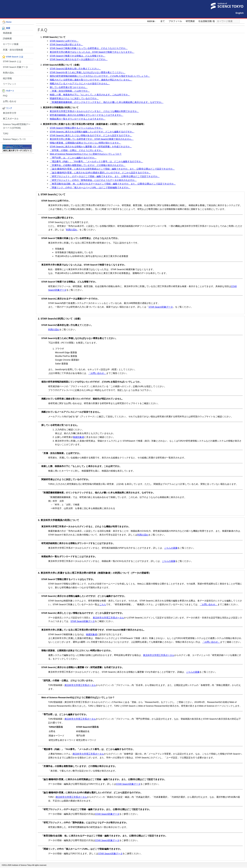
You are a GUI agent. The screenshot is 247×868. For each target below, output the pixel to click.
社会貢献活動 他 (207, 21)
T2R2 (6, 134)
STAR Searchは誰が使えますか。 (66, 44)
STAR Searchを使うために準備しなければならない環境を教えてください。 (88, 72)
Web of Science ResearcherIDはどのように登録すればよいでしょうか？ (86, 154)
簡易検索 (7, 33)
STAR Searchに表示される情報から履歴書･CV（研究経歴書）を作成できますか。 (91, 147)
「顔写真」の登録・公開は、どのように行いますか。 (77, 150)
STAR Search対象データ (161, 307)
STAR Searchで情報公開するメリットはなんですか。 (76, 128)
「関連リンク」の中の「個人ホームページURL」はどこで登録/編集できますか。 (90, 187)
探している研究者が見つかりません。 (69, 87)
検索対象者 (78, 437)
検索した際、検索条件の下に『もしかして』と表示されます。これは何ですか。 (90, 95)
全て (163, 21)
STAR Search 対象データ (15, 67)
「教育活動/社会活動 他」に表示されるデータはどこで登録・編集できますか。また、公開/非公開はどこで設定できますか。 (113, 184)
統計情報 (7, 78)
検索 (242, 21)
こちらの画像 (171, 548)
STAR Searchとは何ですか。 (64, 41)
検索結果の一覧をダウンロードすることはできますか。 (78, 119)
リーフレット (10, 84)
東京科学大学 (10, 113)
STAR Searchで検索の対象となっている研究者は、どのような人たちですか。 (89, 48)
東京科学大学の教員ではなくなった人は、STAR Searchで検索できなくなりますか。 (92, 52)
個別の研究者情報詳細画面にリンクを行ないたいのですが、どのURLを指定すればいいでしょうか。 (100, 76)
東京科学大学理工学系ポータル (108, 618)
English (240, 13)
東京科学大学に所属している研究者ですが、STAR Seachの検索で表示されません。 (92, 139)
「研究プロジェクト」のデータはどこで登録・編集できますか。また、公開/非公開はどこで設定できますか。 (105, 176)
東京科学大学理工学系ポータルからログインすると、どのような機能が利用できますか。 (94, 111)
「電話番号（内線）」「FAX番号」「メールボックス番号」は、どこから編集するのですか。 (96, 161)
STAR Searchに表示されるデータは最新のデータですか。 (79, 59)
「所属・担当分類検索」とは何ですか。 (70, 91)
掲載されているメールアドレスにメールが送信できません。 (80, 84)
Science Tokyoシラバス (14, 139)
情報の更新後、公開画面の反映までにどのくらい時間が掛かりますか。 (85, 143)
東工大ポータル (11, 119)
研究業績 (190, 21)
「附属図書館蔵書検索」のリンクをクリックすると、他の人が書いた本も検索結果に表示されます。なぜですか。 (107, 102)
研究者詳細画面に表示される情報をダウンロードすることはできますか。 (87, 115)
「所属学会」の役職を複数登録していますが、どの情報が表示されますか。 (88, 165)
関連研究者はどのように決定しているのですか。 (74, 98)
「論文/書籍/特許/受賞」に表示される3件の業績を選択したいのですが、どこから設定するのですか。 (100, 173)
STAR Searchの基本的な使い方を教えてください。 (75, 69)
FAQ (5, 96)
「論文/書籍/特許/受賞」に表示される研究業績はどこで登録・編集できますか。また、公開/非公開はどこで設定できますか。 (112, 169)
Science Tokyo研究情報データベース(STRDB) (17, 126)
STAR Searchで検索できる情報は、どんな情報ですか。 (78, 56)
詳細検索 (7, 38)
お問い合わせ (10, 101)
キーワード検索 (11, 44)
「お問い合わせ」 (97, 373)
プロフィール (175, 21)
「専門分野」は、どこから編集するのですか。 (73, 158)
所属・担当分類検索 (13, 50)
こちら (103, 604)
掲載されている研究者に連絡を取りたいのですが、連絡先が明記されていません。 (91, 80)
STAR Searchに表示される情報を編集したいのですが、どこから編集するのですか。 (92, 132)
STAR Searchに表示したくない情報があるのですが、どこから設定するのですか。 (91, 135)
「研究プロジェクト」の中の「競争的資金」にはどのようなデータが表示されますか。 (93, 180)
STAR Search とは (12, 61)
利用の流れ (8, 73)
